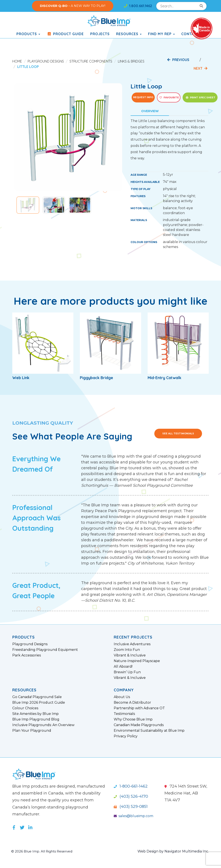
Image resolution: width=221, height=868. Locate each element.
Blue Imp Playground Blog (36, 719)
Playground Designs (46, 61)
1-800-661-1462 (131, 786)
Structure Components (91, 61)
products (28, 34)
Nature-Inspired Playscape (137, 661)
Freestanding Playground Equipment (45, 650)
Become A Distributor (132, 703)
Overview (150, 111)
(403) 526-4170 (131, 796)
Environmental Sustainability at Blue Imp (149, 731)
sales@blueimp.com (133, 816)
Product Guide (65, 34)
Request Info (143, 97)
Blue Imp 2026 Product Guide (39, 703)
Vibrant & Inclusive (130, 655)
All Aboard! (123, 667)
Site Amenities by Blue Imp (36, 714)
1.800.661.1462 (138, 6)
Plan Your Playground (32, 731)
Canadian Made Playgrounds (139, 725)
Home (17, 61)
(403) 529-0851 (131, 807)
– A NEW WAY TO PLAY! (73, 6)
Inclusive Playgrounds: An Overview (43, 725)
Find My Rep (161, 34)
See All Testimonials (178, 433)
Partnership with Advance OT (139, 708)
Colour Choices (25, 708)
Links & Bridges (131, 61)
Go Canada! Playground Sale (37, 697)
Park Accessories (27, 655)
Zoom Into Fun (127, 650)
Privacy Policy (126, 736)
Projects (100, 34)
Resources (129, 34)
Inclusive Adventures (132, 644)
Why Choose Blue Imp (133, 719)
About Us (122, 697)
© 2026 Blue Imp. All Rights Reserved (43, 851)
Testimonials (124, 714)
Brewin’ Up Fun (127, 672)
